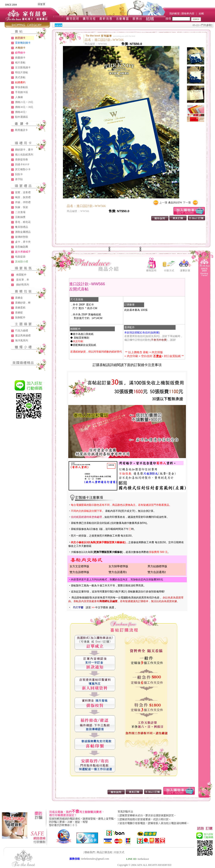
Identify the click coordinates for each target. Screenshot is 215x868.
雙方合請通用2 (157, 572)
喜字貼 (19, 179)
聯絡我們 (90, 852)
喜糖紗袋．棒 (23, 303)
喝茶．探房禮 (23, 197)
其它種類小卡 (23, 169)
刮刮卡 (19, 174)
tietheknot (143, 859)
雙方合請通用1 (118, 572)
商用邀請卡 (21, 130)
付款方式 (119, 852)
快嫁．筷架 (22, 207)
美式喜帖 (20, 77)
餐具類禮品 (22, 227)
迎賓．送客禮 (23, 192)
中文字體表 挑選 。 (106, 607)
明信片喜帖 (22, 72)
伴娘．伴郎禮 (23, 202)
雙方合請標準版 (79, 572)
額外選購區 (22, 117)
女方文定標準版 (79, 566)
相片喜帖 (20, 63)
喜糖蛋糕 (20, 308)
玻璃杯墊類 (22, 237)
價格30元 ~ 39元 (24, 107)
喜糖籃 (19, 313)
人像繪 (19, 97)
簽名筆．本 (23, 280)
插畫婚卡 (20, 58)
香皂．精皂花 (23, 222)
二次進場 (20, 212)
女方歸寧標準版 (118, 566)
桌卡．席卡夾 (23, 242)
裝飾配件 (20, 317)
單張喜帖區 (22, 87)
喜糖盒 (19, 298)
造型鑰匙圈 (22, 247)
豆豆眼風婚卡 (23, 67)
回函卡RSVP (22, 164)
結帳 (201, 14)
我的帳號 (174, 14)
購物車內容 (188, 14)
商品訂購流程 (104, 852)
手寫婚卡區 (22, 92)
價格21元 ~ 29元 (24, 102)
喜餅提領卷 (22, 159)
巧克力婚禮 (22, 331)
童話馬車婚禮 (23, 336)
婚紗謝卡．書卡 (24, 150)
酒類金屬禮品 (23, 232)
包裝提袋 (20, 257)
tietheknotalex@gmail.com (95, 859)
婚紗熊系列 (23, 285)
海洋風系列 (22, 340)
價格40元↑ (21, 112)
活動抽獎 (20, 217)
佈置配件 (21, 275)
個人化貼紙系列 (24, 155)
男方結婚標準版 (157, 566)
